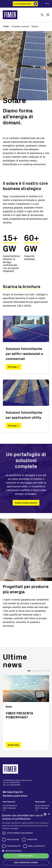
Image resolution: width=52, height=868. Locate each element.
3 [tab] (35, 671)
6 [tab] (42, 671)
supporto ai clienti (13, 211)
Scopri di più (13, 745)
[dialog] (26, 839)
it (46, 3)
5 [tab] (39, 671)
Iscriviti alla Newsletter (23, 4)
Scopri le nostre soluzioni (26, 503)
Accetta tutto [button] (26, 856)
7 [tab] (44, 671)
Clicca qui (12, 367)
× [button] (49, 814)
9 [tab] (49, 671)
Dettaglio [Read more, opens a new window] (15, 828)
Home (6, 26)
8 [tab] (46, 671)
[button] (26, 851)
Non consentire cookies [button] (26, 863)
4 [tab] (37, 671)
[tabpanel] (26, 713)
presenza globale (13, 207)
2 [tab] (32, 671)
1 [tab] (29, 671)
